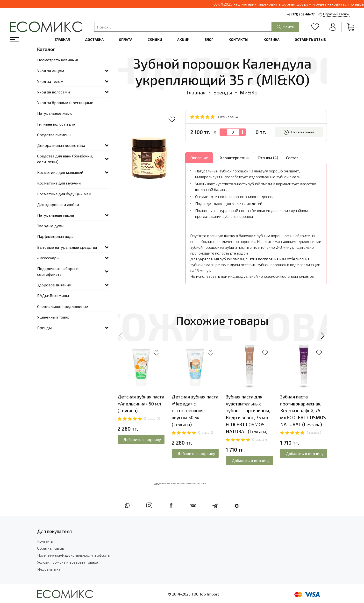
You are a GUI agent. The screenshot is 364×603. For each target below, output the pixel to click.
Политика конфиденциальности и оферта (73, 555)
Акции (183, 39)
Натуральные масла (56, 215)
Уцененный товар (53, 317)
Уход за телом (50, 81)
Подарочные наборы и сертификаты (58, 271)
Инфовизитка (49, 569)
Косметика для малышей (60, 172)
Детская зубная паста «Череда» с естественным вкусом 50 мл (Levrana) (195, 411)
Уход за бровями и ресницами (65, 103)
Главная (62, 39)
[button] (121, 336)
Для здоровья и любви (58, 204)
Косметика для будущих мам (64, 194)
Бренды (223, 92)
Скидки (155, 39)
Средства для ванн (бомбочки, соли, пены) (65, 159)
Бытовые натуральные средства (67, 247)
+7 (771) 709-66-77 (301, 14)
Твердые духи (50, 226)
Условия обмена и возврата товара (68, 562)
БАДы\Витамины (53, 295)
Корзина (271, 39)
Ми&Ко (249, 92)
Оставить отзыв (310, 39)
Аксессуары (48, 258)
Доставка (94, 39)
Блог (209, 39)
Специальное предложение (63, 306)
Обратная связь (51, 548)
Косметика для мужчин (59, 183)
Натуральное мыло (55, 113)
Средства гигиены (54, 135)
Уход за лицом (51, 71)
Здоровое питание (54, 285)
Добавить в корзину (142, 439)
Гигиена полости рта (56, 124)
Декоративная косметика (61, 145)
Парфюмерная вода (55, 236)
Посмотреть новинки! (58, 60)
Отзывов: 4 (228, 117)
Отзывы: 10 (152, 419)
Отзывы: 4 (260, 440)
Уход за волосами (54, 92)
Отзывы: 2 (206, 433)
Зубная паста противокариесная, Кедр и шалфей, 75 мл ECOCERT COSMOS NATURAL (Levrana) (303, 411)
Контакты (238, 39)
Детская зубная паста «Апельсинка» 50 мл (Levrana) (141, 404)
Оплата (126, 39)
